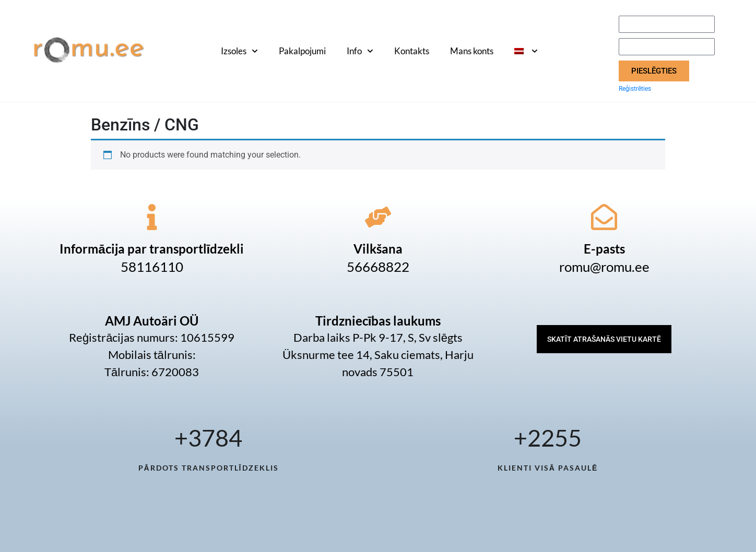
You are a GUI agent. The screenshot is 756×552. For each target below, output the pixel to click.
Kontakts (412, 51)
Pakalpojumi (302, 51)
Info (360, 51)
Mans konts (472, 51)
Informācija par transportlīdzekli (152, 249)
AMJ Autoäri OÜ (152, 321)
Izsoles (239, 51)
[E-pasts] (604, 217)
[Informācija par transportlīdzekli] (152, 217)
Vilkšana (378, 249)
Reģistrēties (635, 89)
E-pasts (604, 249)
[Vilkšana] (378, 217)
